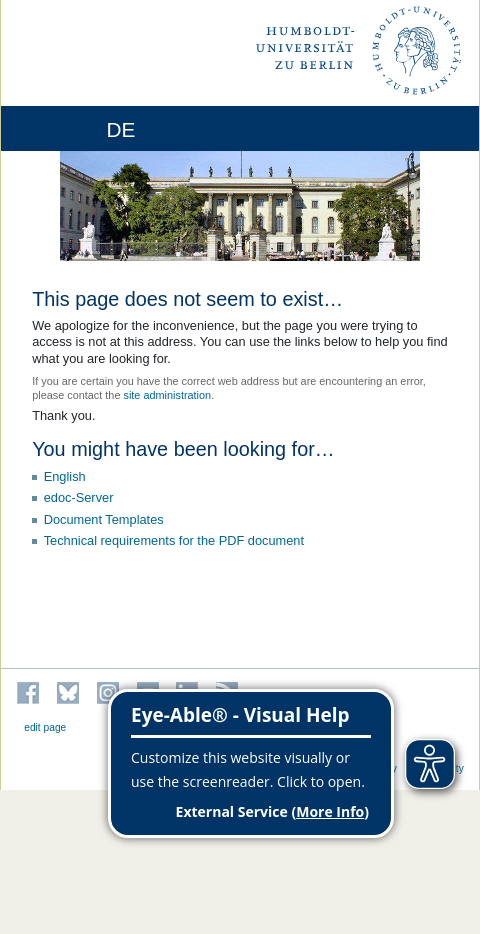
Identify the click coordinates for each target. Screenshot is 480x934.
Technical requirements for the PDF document (174, 540)
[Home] (72, 128)
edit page (45, 727)
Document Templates (104, 519)
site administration (167, 395)
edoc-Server (79, 497)
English (65, 476)
